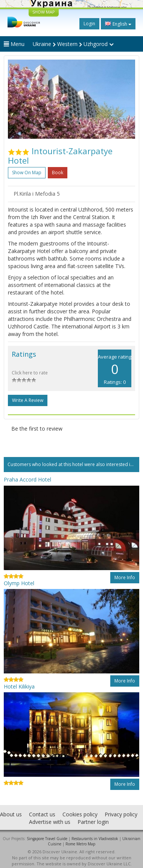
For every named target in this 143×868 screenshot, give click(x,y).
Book (58, 173)
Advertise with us (50, 822)
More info (125, 577)
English (118, 24)
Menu (14, 44)
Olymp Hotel (19, 583)
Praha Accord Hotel (27, 479)
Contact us (42, 814)
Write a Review (28, 400)
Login (89, 24)
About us (11, 814)
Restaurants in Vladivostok (95, 839)
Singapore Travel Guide (47, 839)
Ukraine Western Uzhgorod (73, 44)
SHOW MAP (44, 12)
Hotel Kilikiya (19, 686)
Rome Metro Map (80, 844)
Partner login (93, 822)
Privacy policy (121, 814)
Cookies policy (80, 814)
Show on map (27, 173)
